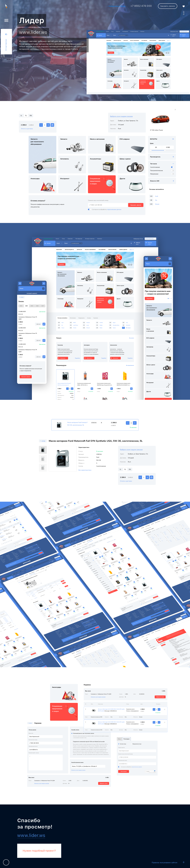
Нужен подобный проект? (39, 851)
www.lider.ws (33, 32)
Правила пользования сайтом (164, 863)
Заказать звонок (168, 6)
